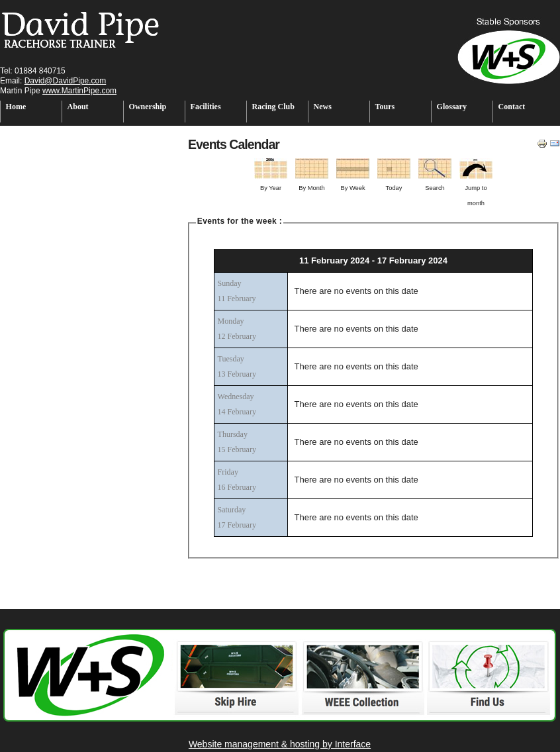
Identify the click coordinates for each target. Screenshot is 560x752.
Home (16, 107)
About (78, 107)
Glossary (452, 107)
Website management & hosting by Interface (280, 744)
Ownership (148, 107)
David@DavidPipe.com (66, 81)
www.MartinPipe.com (79, 91)
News (323, 107)
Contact (512, 107)
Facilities (206, 107)
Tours (385, 107)
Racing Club (273, 107)
